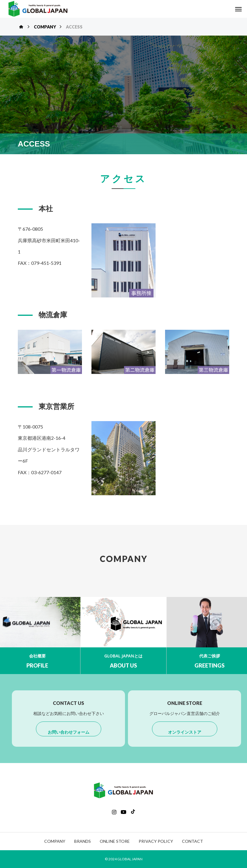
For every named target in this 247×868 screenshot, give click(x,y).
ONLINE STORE (115, 841)
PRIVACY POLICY (156, 841)
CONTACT (193, 841)
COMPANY (55, 841)
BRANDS (83, 841)
